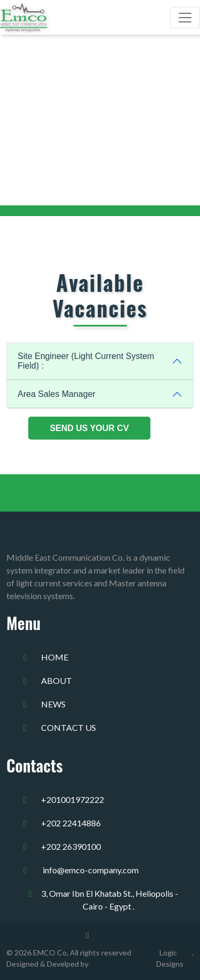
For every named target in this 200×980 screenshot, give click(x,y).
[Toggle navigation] (185, 18)
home (55, 657)
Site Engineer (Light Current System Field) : (86, 361)
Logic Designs (170, 958)
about (57, 680)
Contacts (35, 765)
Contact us (69, 727)
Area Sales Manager (57, 394)
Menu (23, 623)
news (53, 704)
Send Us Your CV (89, 428)
